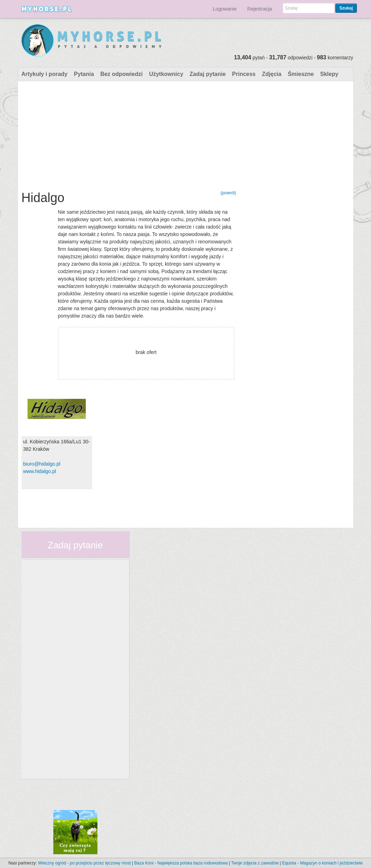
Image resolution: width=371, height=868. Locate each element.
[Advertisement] (129, 134)
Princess (244, 74)
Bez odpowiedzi (121, 74)
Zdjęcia (272, 74)
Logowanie (225, 9)
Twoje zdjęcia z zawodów (255, 863)
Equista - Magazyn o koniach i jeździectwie (322, 863)
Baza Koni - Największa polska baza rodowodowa (181, 863)
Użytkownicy (166, 74)
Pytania (84, 74)
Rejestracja (260, 9)
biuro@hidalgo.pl (42, 464)
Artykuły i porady (45, 74)
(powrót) (228, 193)
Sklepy (329, 74)
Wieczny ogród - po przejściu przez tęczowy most (85, 863)
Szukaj (346, 8)
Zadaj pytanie (208, 74)
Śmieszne (301, 74)
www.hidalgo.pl (40, 471)
